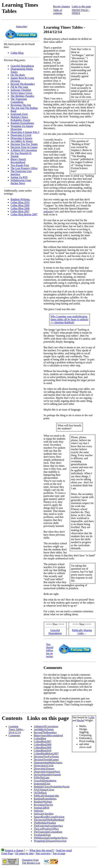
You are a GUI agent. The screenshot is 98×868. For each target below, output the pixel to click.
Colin (91, 717)
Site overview (43, 853)
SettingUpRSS (41, 808)
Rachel (81, 720)
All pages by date (24, 853)
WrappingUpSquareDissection (50, 841)
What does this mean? (41, 850)
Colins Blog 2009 (20, 205)
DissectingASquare (44, 769)
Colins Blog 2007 (20, 211)
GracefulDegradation (45, 781)
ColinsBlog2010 (42, 750)
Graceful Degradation (22, 66)
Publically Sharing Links (82, 632)
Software (39, 811)
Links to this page (81, 6)
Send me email (64, 850)
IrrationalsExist (42, 784)
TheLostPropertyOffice (46, 829)
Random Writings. (20, 199)
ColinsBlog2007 (42, 741)
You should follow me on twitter (50, 650)
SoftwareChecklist (44, 814)
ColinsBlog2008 (42, 744)
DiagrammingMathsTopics (48, 763)
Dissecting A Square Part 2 (25, 132)
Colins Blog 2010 (20, 202)
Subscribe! (22, 27)
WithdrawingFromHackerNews (51, 838)
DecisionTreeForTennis (46, 757)
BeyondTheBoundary (45, 732)
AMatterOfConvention (46, 726)
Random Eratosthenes (22, 123)
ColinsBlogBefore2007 (46, 753)
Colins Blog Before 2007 (24, 214)
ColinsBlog (40, 738)
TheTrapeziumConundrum (48, 832)
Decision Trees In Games (24, 147)
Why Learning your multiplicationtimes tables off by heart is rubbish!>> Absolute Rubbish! (70, 319)
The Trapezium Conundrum (19, 100)
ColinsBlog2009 (42, 747)
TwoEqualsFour (42, 835)
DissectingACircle (44, 766)
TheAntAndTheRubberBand (49, 820)
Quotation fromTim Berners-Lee (31, 861)
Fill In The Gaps (19, 87)
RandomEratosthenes (45, 799)
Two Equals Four (20, 165)
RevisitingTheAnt (43, 805)
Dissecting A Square (21, 138)
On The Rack (18, 75)
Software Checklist (21, 90)
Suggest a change (14, 850)
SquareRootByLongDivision (49, 817)
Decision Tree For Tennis (24, 144)
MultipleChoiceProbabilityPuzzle (52, 787)
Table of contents (58, 12)
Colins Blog (17, 53)
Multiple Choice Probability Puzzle (20, 119)
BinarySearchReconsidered (48, 735)
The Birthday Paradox (22, 96)
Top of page (59, 853)
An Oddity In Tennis (22, 141)
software (48, 212)
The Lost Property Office (24, 168)
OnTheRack (40, 793)
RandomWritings (43, 802)
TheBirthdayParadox (45, 823)
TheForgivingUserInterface (48, 826)
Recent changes (61, 6)
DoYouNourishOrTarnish (47, 775)
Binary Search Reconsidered (18, 161)
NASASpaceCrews (44, 790)
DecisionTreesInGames (46, 760)
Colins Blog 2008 (20, 208)
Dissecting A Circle (21, 135)
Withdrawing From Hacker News (21, 182)
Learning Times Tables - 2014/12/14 (16, 729)
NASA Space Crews (21, 93)
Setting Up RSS (19, 177)
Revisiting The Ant (21, 105)
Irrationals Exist (19, 114)
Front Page (7, 853)
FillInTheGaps (41, 778)
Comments (14, 735)
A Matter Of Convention (24, 150)
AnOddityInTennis (44, 729)
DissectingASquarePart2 (47, 772)
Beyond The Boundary (23, 84)
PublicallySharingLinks (46, 796)
